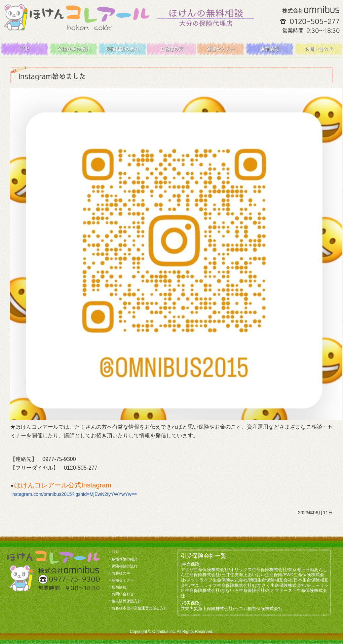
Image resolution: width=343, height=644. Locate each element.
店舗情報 (269, 49)
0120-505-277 (315, 21)
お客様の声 (171, 49)
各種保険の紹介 (74, 49)
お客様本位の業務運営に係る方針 (139, 608)
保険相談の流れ (122, 49)
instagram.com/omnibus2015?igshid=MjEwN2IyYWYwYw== (74, 494)
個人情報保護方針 (126, 601)
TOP (24, 49)
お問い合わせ (318, 49)
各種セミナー (221, 49)
